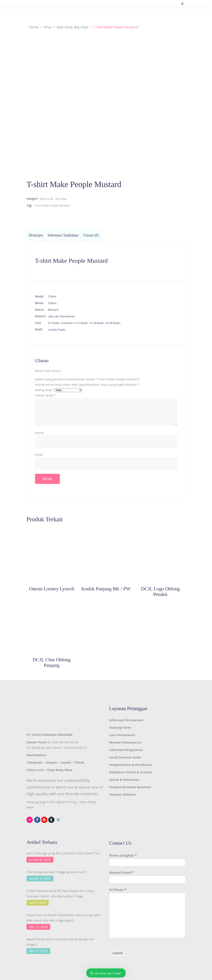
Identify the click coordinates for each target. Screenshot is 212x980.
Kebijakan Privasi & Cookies (130, 772)
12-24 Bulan (97, 323)
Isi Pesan (118, 890)
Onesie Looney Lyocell (52, 589)
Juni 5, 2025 (38, 902)
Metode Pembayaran (125, 742)
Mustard (53, 310)
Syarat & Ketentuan (124, 779)
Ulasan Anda (45, 395)
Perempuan (67, 316)
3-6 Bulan (67, 323)
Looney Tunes (57, 329)
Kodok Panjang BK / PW (106, 589)
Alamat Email (121, 873)
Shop (48, 27)
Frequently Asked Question (130, 787)
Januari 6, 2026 (40, 859)
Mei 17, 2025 (38, 927)
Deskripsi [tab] (36, 235)
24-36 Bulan (113, 323)
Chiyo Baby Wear (60, 770)
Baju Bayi (81, 27)
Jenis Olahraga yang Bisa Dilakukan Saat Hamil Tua (63, 853)
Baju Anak (65, 27)
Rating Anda (45, 390)
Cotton (52, 303)
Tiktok (79, 762)
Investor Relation (122, 794)
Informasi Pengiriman (126, 750)
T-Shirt (52, 296)
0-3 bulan (54, 323)
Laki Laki (53, 316)
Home (34, 27)
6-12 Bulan (81, 323)
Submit (118, 953)
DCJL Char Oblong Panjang (52, 662)
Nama (39, 433)
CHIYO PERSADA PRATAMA (52, 735)
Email (39, 455)
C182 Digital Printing (62, 802)
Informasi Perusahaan (126, 720)
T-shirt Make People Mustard (52, 205)
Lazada (66, 762)
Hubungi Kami (120, 727)
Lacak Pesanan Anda (125, 757)
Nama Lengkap (123, 855)
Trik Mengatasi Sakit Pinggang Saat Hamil (56, 872)
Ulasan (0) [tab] (91, 235)
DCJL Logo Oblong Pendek (160, 591)
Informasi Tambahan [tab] (63, 235)
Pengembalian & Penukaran (131, 765)
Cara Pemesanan (122, 735)
